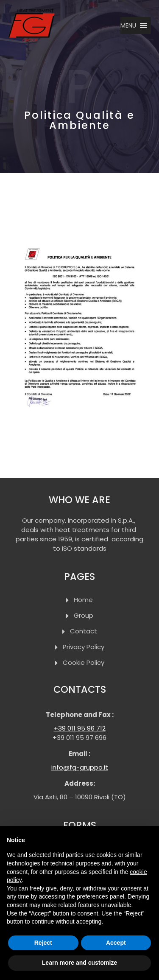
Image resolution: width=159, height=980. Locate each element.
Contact (84, 631)
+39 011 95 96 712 (80, 728)
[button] (128, 25)
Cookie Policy (84, 662)
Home (83, 600)
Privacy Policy (84, 647)
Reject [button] (43, 943)
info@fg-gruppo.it (80, 767)
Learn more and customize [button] (79, 963)
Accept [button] (116, 943)
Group (84, 615)
